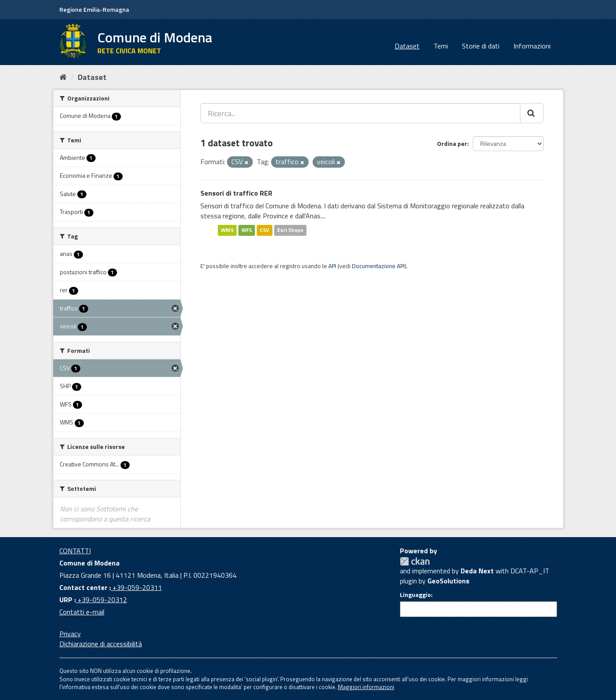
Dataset (407, 46)
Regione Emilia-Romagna (94, 9)
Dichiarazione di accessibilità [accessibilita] (101, 644)
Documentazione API (378, 266)
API (332, 266)
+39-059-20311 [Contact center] (136, 587)
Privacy (70, 634)
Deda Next (477, 571)
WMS (227, 230)
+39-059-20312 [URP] (102, 600)
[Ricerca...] (360, 113)
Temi (441, 46)
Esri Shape (290, 230)
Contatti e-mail (82, 612)
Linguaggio (415, 595)
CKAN (415, 561)
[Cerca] (532, 113)
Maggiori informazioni (366, 687)
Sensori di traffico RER (236, 193)
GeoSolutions (448, 581)
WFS (247, 230)
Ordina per (452, 143)
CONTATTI (75, 551)
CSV (264, 230)
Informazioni (532, 46)
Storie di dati (481, 46)
